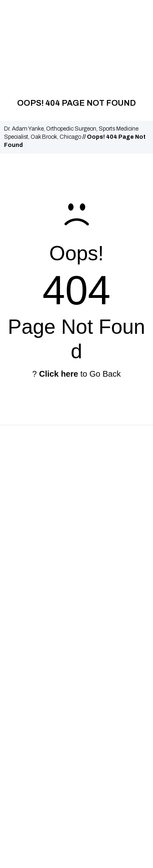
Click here (59, 374)
